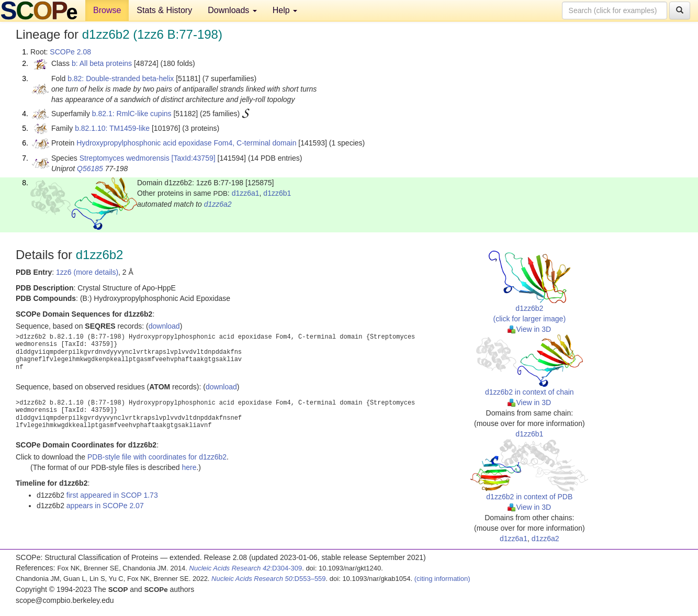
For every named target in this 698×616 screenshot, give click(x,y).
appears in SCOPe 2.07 (105, 506)
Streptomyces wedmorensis (125, 158)
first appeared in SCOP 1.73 (112, 495)
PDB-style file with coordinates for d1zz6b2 (157, 457)
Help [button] (285, 10)
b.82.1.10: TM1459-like (112, 128)
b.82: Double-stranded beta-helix (121, 79)
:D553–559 (269, 579)
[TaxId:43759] (194, 158)
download (164, 326)
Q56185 (90, 169)
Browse (107, 10)
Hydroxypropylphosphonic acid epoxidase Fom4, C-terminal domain (186, 143)
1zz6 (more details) (87, 272)
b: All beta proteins (102, 63)
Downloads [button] (232, 10)
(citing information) (442, 579)
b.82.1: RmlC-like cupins (132, 114)
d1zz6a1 (246, 193)
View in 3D (529, 329)
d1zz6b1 (277, 193)
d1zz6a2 (218, 204)
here (189, 467)
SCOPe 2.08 (70, 52)
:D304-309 (246, 568)
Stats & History (164, 10)
